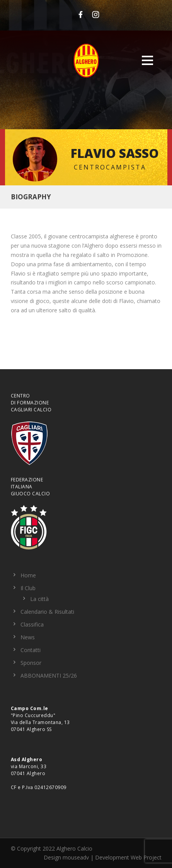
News (28, 637)
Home (28, 575)
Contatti (31, 650)
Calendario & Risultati (47, 612)
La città (39, 599)
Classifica (32, 624)
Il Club (28, 588)
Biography (31, 197)
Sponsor (31, 663)
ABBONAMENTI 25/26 (49, 675)
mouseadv (76, 857)
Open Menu (147, 60)
